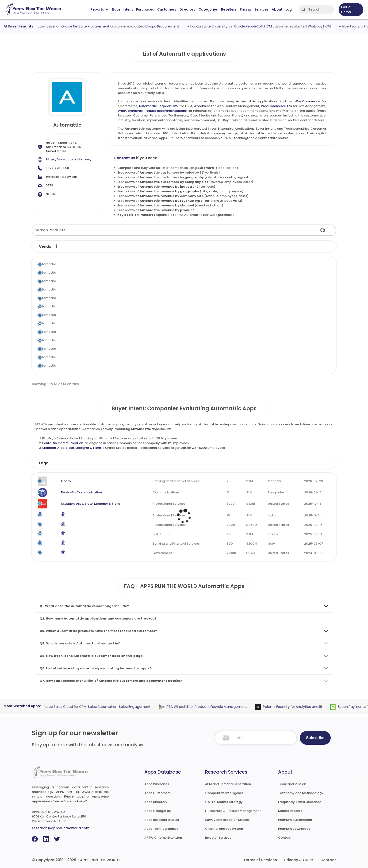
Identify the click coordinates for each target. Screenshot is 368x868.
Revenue (247, 463)
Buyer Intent (123, 9)
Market (259, 246)
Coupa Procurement (165, 26)
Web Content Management (176, 281)
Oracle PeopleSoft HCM (256, 26)
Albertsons (353, 26)
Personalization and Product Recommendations (192, 298)
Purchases (145, 9)
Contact (285, 838)
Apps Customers (157, 793)
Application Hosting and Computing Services (190, 332)
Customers (167, 9)
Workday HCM (322, 26)
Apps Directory (156, 802)
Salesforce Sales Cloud (57, 707)
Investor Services (218, 838)
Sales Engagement (137, 707)
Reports (99, 9)
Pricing (245, 9)
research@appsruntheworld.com (61, 828)
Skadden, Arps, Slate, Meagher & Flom (72, 448)
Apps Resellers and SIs (162, 820)
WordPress (202, 106)
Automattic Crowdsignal (87, 323)
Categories (208, 9)
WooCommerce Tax (276, 106)
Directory (187, 9)
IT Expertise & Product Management (233, 811)
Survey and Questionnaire (175, 323)
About (277, 9)
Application (81, 246)
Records (318, 246)
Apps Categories (157, 811)
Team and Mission (292, 784)
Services (261, 9)
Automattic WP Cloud (85, 332)
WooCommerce (307, 101)
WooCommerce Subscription (90, 340)
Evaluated (312, 463)
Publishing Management (174, 315)
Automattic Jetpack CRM (159, 106)
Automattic (47, 264)
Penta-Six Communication (63, 443)
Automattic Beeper (82, 366)
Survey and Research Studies (227, 820)
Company (67, 463)
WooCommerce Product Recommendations (152, 111)
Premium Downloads (294, 829)
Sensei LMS (76, 306)
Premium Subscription (295, 820)
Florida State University (212, 26)
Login (290, 9)
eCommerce (165, 264)
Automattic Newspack (85, 315)
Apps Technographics (161, 829)
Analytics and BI (312, 707)
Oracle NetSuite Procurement (88, 26)
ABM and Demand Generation (228, 784)
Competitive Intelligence (224, 793)
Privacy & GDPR (299, 860)
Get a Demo (346, 10)
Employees (211, 463)
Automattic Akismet (83, 349)
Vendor (48, 246)
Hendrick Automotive (40, 26)
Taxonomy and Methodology (301, 793)
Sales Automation (105, 707)
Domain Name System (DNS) (177, 357)
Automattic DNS (80, 357)
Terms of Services (260, 860)
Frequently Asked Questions (300, 802)
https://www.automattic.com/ (69, 159)
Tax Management (169, 289)
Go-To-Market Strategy (224, 802)
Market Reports (290, 811)
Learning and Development (176, 306)
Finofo (47, 438)
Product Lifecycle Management (224, 707)
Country (279, 463)
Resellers (229, 9)
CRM (159, 273)
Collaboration (166, 366)
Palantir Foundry (279, 707)
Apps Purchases (157, 784)
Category (167, 246)
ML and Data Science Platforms (179, 349)
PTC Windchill (180, 707)
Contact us (124, 158)
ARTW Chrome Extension (163, 838)
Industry (144, 463)
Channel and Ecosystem (224, 829)
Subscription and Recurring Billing (181, 340)
